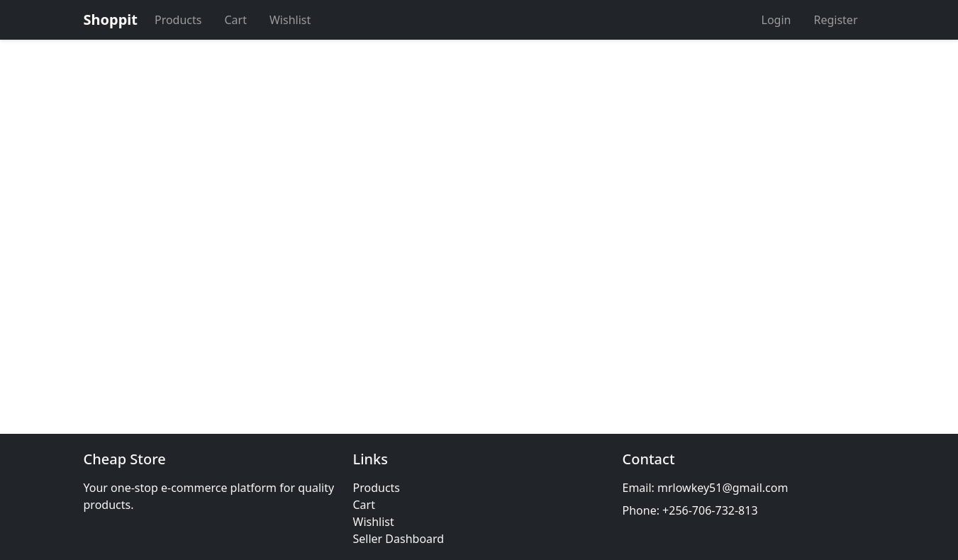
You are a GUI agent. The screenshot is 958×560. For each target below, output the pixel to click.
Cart (235, 20)
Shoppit (111, 19)
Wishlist (290, 20)
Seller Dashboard (399, 539)
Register (835, 20)
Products (178, 20)
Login (776, 20)
